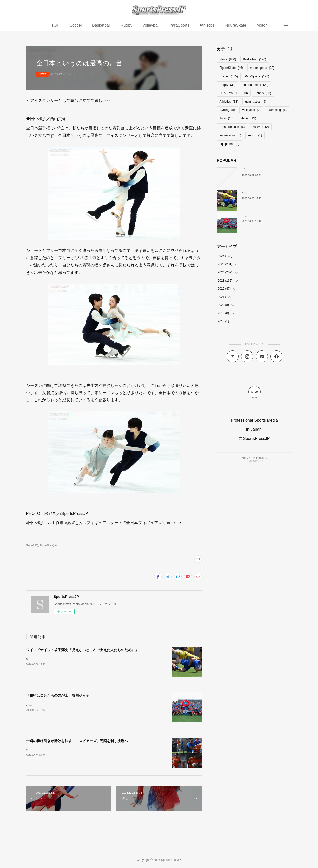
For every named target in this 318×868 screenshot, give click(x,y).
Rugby (126, 25)
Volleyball (151, 25)
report (255, 135)
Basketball (101, 25)
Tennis (263, 93)
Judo (227, 118)
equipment (230, 144)
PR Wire (260, 127)
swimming (277, 110)
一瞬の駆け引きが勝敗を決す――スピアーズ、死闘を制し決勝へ (77, 741)
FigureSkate (235, 25)
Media (248, 118)
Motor (261, 25)
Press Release (232, 127)
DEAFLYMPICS (234, 93)
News (42, 74)
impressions (231, 135)
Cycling (227, 110)
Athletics (207, 25)
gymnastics (256, 102)
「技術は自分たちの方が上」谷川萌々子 (58, 695)
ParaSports (179, 25)
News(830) (32, 545)
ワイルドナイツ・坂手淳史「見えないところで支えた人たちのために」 (82, 650)
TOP (56, 25)
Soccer (76, 25)
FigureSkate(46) (49, 545)
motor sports (262, 68)
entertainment (256, 85)
